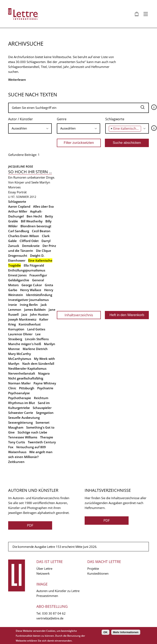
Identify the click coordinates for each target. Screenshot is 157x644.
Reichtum (41, 398)
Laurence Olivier (20, 334)
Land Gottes (36, 329)
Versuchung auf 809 (31, 447)
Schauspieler (42, 408)
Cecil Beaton (41, 231)
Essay (12, 192)
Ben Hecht (34, 216)
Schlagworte (115, 119)
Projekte (93, 569)
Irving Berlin (29, 305)
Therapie (47, 437)
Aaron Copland (19, 206)
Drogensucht (18, 256)
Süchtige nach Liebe (32, 432)
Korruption (16, 329)
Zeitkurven (16, 462)
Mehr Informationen (126, 632)
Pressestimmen (47, 596)
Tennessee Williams (23, 437)
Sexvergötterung (20, 422)
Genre (62, 119)
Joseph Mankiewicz (22, 319)
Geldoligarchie (19, 280)
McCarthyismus (20, 359)
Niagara (44, 373)
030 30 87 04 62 (54, 613)
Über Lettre (44, 569)
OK (105, 632)
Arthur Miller (18, 211)
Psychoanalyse (19, 393)
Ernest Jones (17, 275)
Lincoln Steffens (37, 339)
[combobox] (30, 128)
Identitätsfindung (39, 295)
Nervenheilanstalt (22, 373)
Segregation (45, 413)
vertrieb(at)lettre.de (50, 618)
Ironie (13, 305)
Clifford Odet (29, 241)
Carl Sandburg (19, 231)
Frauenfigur (38, 275)
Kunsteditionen (98, 573)
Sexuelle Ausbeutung (24, 418)
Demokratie (31, 246)
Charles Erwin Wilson (24, 236)
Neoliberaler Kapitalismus (27, 368)
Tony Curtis (17, 442)
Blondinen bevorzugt (36, 226)
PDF (30, 525)
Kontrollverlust (30, 324)
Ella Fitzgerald (34, 265)
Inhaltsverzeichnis (79, 315)
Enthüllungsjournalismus (27, 270)
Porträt (22, 192)
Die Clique (44, 251)
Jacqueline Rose (21, 166)
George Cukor (32, 285)
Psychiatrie (45, 388)
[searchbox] (30, 128)
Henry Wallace (31, 290)
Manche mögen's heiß (25, 344)
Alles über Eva (43, 206)
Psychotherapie (20, 398)
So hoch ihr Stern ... (30, 172)
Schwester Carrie (21, 413)
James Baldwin (35, 310)
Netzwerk (43, 573)
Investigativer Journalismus (28, 300)
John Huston (39, 314)
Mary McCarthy (20, 354)
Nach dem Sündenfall (38, 364)
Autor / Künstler (21, 119)
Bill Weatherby (32, 221)
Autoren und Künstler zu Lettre (58, 591)
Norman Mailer (19, 383)
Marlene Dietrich (35, 349)
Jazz (24, 314)
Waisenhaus (17, 452)
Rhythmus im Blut (22, 403)
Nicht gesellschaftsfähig (26, 378)
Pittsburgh (27, 388)
